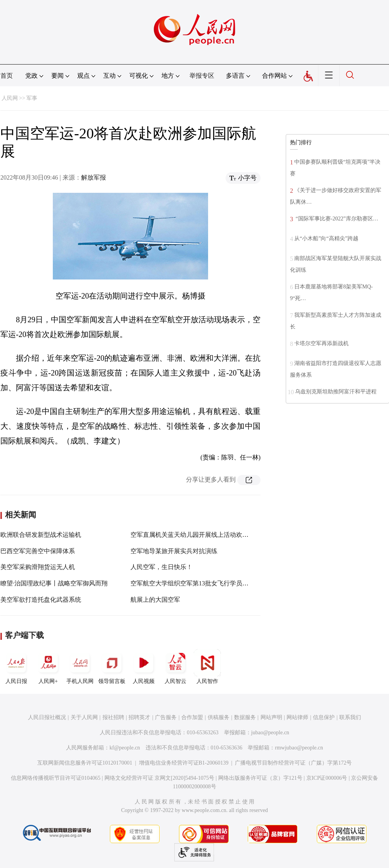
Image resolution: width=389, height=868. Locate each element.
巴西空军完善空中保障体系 (38, 551)
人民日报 (16, 667)
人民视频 (144, 667)
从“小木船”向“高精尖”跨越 (326, 238)
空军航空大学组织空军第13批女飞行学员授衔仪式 (199, 583)
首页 (7, 76)
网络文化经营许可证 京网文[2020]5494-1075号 (160, 778)
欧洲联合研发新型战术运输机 (41, 535)
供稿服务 (219, 717)
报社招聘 (113, 717)
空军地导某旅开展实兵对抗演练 (174, 551)
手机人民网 (80, 667)
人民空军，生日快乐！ (162, 567)
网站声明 (271, 717)
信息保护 (324, 717)
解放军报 (94, 177)
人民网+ (48, 667)
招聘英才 (139, 717)
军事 (32, 98)
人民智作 (207, 667)
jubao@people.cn (270, 733)
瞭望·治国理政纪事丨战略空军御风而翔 (54, 583)
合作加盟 (192, 717)
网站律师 (297, 717)
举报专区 (202, 76)
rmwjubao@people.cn (299, 748)
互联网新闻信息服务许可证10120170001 (85, 763)
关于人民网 (84, 717)
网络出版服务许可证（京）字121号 (260, 778)
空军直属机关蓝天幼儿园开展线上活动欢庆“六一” (198, 535)
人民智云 (175, 667)
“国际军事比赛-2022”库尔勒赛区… (336, 219)
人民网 (10, 98)
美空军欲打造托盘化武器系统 (41, 600)
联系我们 (350, 717)
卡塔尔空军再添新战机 (321, 343)
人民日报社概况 (47, 717)
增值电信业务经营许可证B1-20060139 (184, 763)
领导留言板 (112, 667)
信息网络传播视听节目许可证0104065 (56, 778)
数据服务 (245, 717)
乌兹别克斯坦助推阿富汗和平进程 (336, 392)
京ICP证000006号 (327, 778)
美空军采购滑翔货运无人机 (38, 567)
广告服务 (166, 717)
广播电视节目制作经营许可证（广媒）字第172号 (293, 763)
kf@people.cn (125, 748)
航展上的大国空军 (155, 600)
